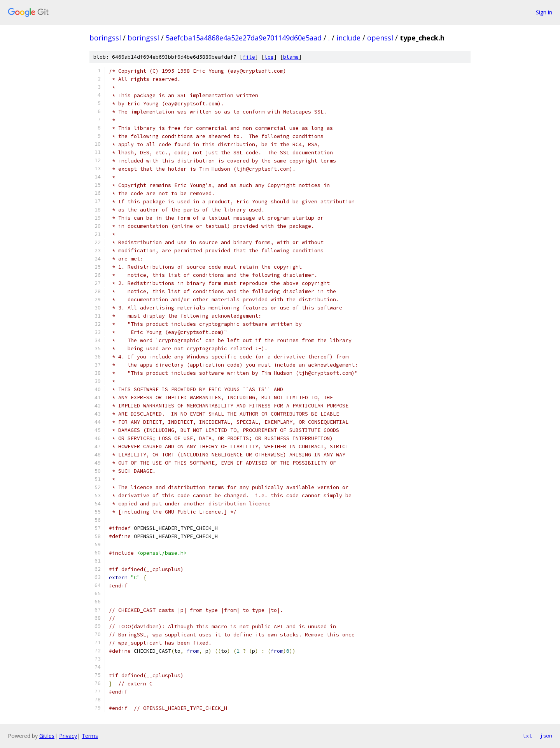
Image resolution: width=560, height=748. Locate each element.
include (348, 38)
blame (291, 57)
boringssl (105, 38)
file (249, 57)
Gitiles (47, 736)
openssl (380, 38)
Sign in (544, 12)
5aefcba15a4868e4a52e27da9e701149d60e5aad (244, 38)
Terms (90, 736)
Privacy (68, 736)
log (269, 57)
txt (527, 736)
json (546, 736)
